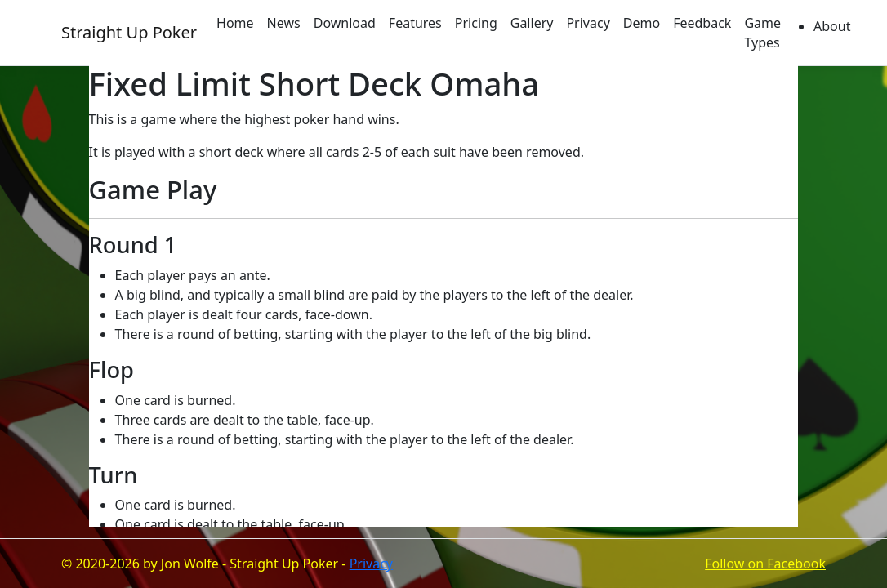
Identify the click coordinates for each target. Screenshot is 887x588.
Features (415, 23)
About (832, 26)
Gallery (532, 23)
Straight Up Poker (129, 32)
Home (235, 23)
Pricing (476, 23)
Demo (642, 23)
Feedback (702, 23)
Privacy (588, 23)
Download (345, 23)
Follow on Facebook (765, 563)
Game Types (762, 33)
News (284, 23)
